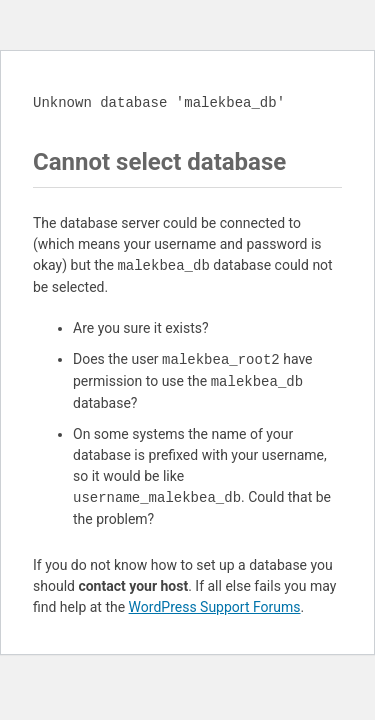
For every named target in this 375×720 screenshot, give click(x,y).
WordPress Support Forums (215, 607)
